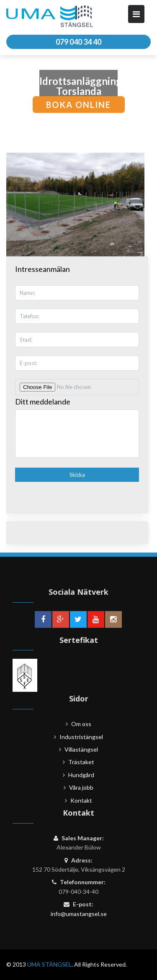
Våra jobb (81, 787)
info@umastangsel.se (79, 914)
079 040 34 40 (78, 42)
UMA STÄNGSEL (49, 964)
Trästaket (81, 762)
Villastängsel (81, 749)
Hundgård (81, 775)
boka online (78, 105)
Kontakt (81, 800)
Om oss (81, 724)
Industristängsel (81, 737)
